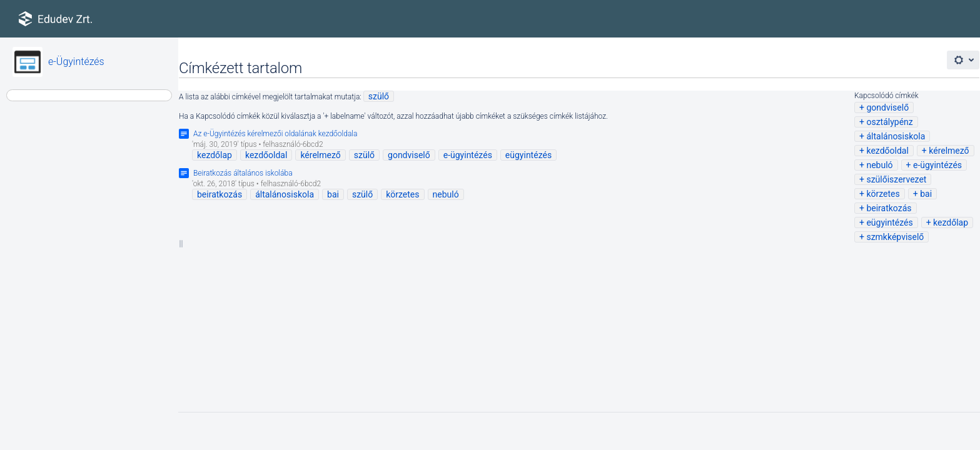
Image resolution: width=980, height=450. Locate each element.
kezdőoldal (887, 151)
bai (926, 194)
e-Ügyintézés (76, 62)
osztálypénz (889, 122)
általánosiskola (896, 136)
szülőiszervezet (896, 179)
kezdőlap (951, 222)
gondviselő (887, 107)
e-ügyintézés (937, 165)
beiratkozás (889, 208)
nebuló (879, 165)
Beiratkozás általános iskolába (243, 173)
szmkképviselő (895, 237)
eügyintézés (889, 222)
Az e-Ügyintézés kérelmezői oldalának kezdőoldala (275, 134)
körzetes (883, 194)
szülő (379, 96)
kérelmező (949, 151)
